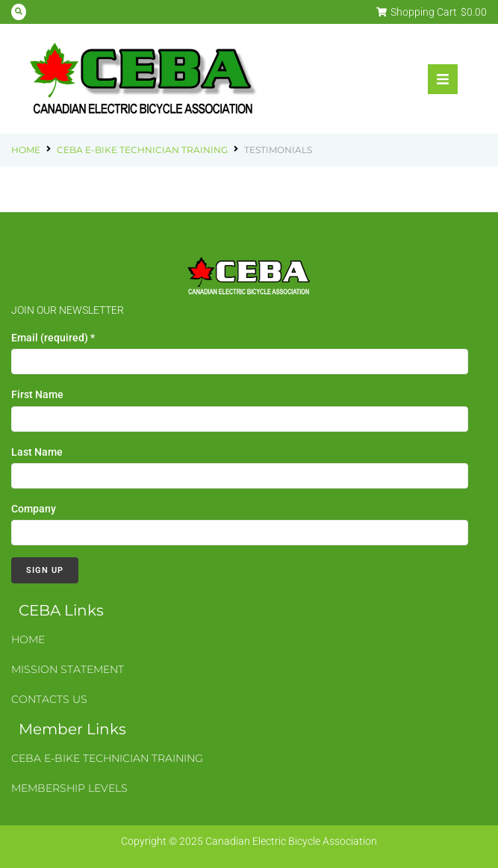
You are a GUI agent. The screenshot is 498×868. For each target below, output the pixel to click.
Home (26, 150)
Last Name (37, 452)
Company (34, 509)
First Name (37, 394)
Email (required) (53, 338)
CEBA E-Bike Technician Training (142, 150)
